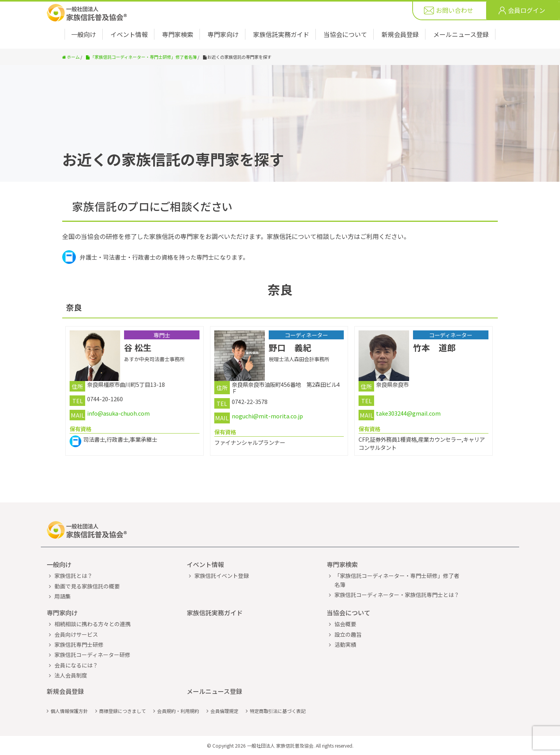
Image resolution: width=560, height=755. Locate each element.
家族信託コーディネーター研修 (92, 655)
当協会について (345, 34)
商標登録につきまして (122, 711)
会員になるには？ (76, 665)
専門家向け (223, 34)
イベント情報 (129, 34)
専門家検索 (178, 34)
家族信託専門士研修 (79, 644)
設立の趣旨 (348, 634)
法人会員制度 (71, 675)
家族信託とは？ (73, 576)
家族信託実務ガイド (281, 34)
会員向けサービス (76, 634)
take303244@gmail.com (408, 413)
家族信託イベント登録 (222, 576)
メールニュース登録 (461, 34)
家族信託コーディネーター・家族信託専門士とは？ (397, 595)
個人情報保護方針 (69, 711)
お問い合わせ (455, 11)
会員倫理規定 (224, 711)
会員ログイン (527, 11)
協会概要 (345, 624)
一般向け (84, 34)
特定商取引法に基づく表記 (278, 711)
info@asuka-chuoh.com (118, 413)
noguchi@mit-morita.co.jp (267, 416)
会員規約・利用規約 (178, 711)
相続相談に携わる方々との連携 (93, 624)
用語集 (63, 596)
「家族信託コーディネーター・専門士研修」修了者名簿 (397, 580)
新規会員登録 (400, 34)
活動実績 (345, 644)
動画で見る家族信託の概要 (87, 586)
